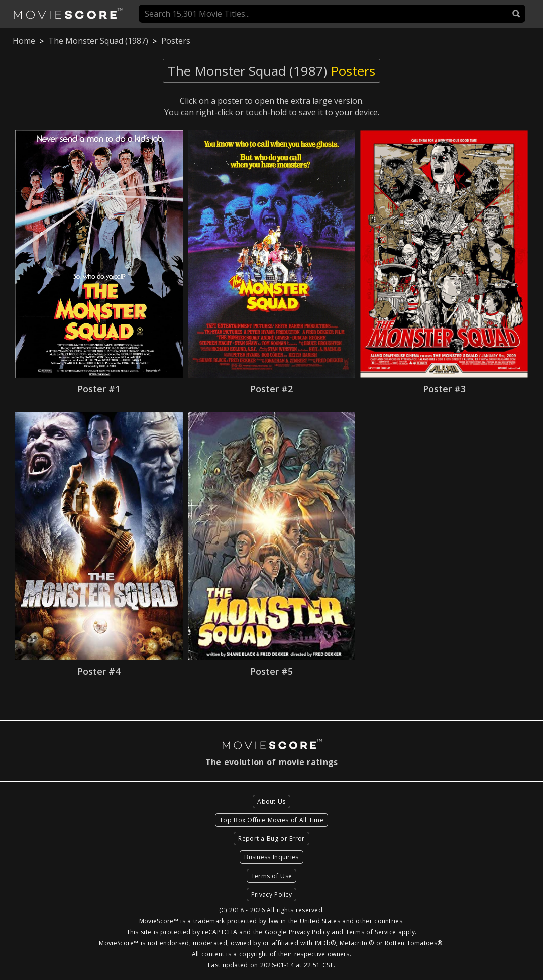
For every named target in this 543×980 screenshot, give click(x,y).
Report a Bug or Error (271, 839)
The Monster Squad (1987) (98, 41)
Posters (176, 41)
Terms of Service (371, 932)
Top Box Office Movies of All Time (271, 820)
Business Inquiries (271, 857)
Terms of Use (272, 876)
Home (24, 41)
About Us (271, 801)
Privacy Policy (271, 894)
